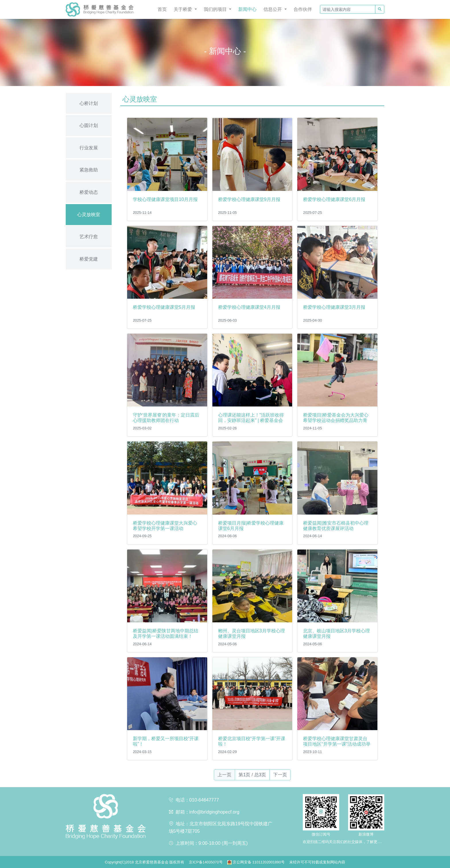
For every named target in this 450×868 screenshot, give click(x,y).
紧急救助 (89, 170)
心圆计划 (89, 125)
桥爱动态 (89, 192)
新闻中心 (247, 9)
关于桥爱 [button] (183, 9)
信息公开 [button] (273, 9)
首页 (162, 9)
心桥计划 (89, 103)
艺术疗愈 (89, 237)
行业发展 (89, 148)
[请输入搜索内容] (348, 9)
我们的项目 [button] (216, 9)
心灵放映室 (89, 215)
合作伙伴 (303, 9)
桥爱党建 (89, 259)
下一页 (280, 775)
